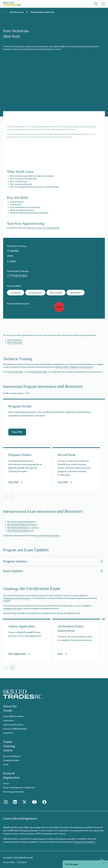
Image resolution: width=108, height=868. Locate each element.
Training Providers (11, 760)
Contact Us (8, 733)
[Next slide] (12, 496)
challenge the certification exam (16, 598)
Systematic (76, 293)
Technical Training (65, 836)
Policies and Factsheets (13, 725)
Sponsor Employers (12, 756)
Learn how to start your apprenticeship (43, 228)
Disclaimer (22, 862)
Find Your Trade (17, 12)
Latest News (9, 721)
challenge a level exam (12, 608)
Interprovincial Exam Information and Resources (80, 849)
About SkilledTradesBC (13, 716)
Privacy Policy (9, 862)
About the (10, 708)
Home (4, 12)
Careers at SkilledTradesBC (15, 729)
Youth (6, 764)
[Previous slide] (5, 496)
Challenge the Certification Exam (72, 862)
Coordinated (35, 293)
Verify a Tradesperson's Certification (19, 788)
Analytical (16, 293)
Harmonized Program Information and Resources (80, 843)
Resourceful (56, 293)
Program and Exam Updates (69, 856)
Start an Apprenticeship (13, 792)
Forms (6, 783)
